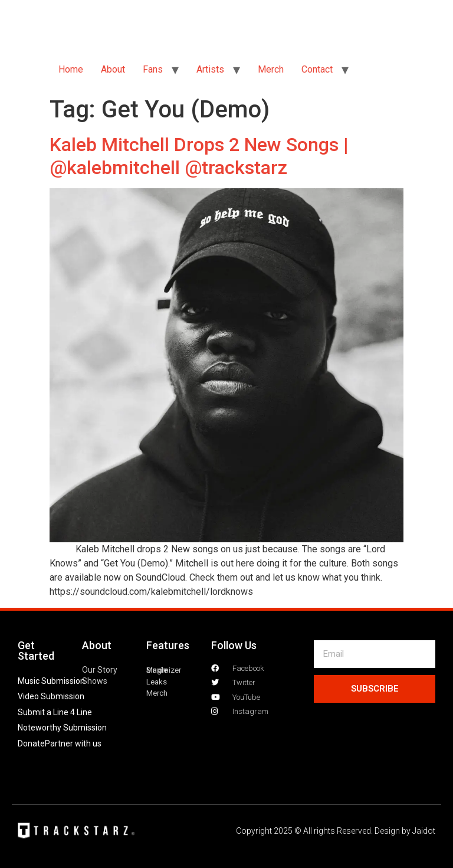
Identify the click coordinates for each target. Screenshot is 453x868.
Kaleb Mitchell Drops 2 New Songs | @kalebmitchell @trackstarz (199, 156)
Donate (31, 743)
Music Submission (51, 681)
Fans (153, 69)
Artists (210, 69)
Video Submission (51, 696)
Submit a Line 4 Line (55, 712)
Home (71, 69)
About (113, 69)
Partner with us (73, 743)
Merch (271, 69)
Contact (317, 69)
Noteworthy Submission (62, 728)
